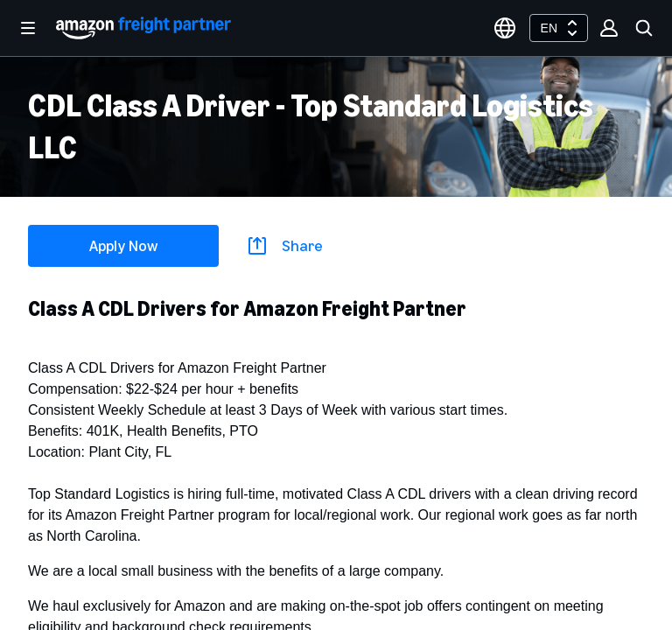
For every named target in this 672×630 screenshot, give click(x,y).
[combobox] (559, 28)
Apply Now (123, 246)
